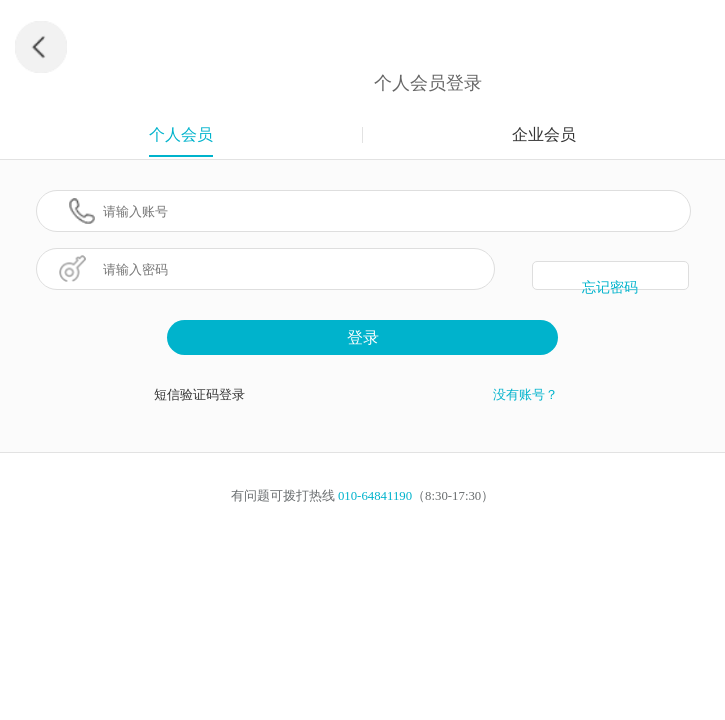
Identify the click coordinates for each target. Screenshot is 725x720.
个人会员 (181, 134)
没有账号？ (525, 395)
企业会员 (544, 134)
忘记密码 (610, 285)
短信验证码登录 (199, 395)
